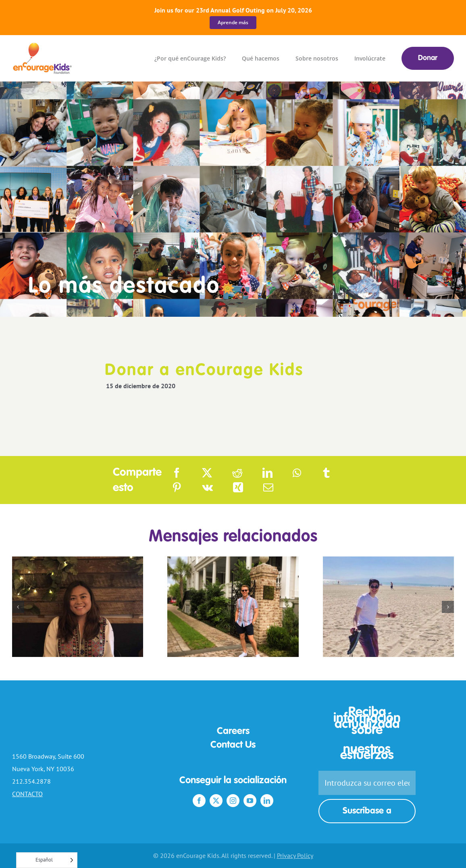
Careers (233, 732)
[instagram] (233, 801)
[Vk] (207, 487)
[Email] (268, 487)
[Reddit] (237, 473)
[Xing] (238, 487)
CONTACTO (27, 794)
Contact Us (233, 745)
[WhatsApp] (297, 473)
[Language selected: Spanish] (47, 860)
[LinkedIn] (267, 473)
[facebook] (199, 801)
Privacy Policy (295, 855)
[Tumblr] (326, 473)
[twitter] (216, 801)
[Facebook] (177, 473)
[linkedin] (267, 801)
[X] (207, 473)
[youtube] (250, 801)
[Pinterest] (177, 487)
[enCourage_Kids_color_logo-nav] (43, 46)
